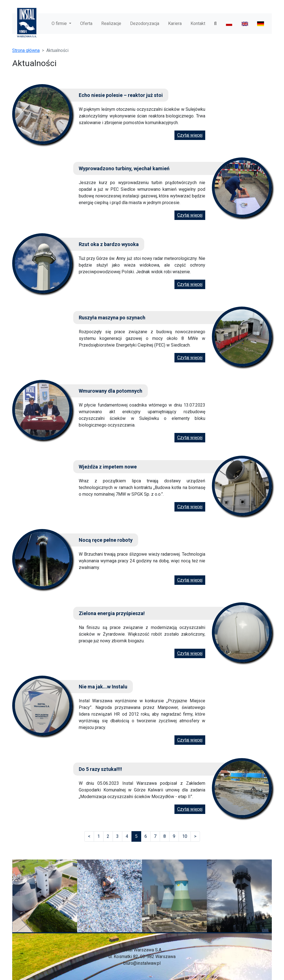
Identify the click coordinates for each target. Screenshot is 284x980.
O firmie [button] (60, 23)
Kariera (175, 23)
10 (185, 836)
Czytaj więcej (190, 135)
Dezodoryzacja (145, 23)
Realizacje (111, 23)
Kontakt (198, 23)
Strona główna (26, 50)
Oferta (86, 23)
